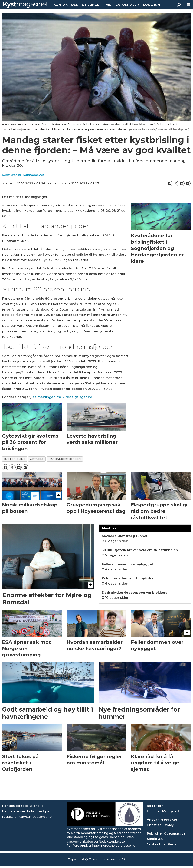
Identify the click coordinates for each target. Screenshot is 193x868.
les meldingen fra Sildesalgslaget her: (63, 397)
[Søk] (179, 5)
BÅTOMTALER (127, 5)
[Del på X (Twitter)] (176, 183)
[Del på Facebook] (170, 183)
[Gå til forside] (26, 5)
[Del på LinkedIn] (182, 183)
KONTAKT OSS (66, 5)
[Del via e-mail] (188, 183)
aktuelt (37, 459)
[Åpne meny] (188, 5)
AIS (108, 5)
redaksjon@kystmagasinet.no (27, 817)
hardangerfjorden (65, 459)
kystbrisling (15, 459)
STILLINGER (92, 5)
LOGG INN (151, 5)
